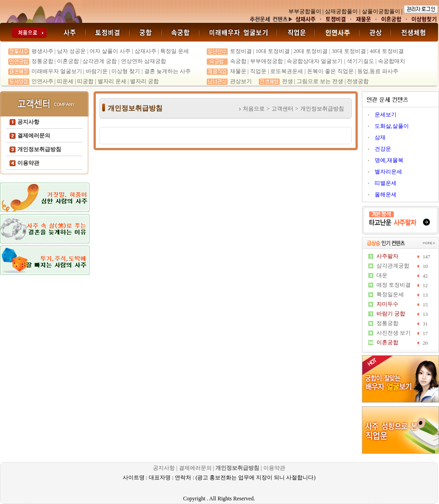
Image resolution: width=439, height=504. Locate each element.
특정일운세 (390, 294)
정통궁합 (42, 61)
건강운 (383, 149)
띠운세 (65, 81)
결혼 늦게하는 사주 (167, 71)
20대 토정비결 (311, 51)
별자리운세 (388, 172)
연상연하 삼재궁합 (144, 61)
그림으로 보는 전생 (320, 81)
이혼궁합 (68, 61)
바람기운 (97, 71)
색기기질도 (361, 61)
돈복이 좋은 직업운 (330, 71)
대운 (382, 275)
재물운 (238, 71)
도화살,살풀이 (392, 126)
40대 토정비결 (387, 51)
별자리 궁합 (144, 81)
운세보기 (386, 115)
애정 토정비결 (394, 285)
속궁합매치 (392, 61)
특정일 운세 (175, 51)
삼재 (380, 137)
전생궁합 (358, 81)
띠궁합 (85, 81)
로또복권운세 (287, 71)
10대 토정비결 (273, 51)
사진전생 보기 (394, 333)
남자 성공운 (71, 51)
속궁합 (238, 61)
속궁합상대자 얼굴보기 (315, 61)
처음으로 (254, 109)
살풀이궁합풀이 (381, 11)
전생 (287, 81)
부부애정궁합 (267, 61)
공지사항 (165, 468)
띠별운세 (386, 183)
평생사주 (42, 51)
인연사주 (42, 81)
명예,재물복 (389, 160)
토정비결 (241, 51)
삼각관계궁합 (393, 266)
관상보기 (241, 81)
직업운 (258, 71)
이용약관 (274, 468)
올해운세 (386, 194)
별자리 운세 (112, 81)
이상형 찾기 (126, 71)
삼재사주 (146, 51)
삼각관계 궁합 (100, 61)
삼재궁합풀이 (341, 11)
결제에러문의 (195, 468)
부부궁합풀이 (305, 11)
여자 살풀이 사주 (110, 51)
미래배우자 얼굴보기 (57, 71)
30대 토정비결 (349, 51)
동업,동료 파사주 (378, 71)
